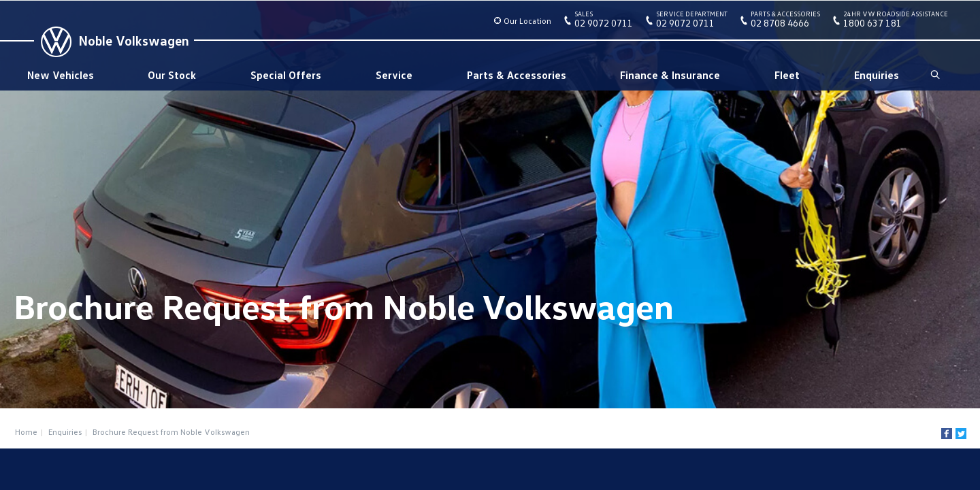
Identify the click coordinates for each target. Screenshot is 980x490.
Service (394, 75)
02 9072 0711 (604, 22)
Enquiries (877, 75)
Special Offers (286, 75)
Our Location (527, 21)
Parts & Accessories (517, 75)
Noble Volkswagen (134, 40)
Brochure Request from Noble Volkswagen (171, 432)
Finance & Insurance (670, 75)
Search (934, 75)
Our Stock (172, 75)
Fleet (787, 75)
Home (26, 432)
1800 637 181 (896, 22)
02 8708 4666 (785, 22)
